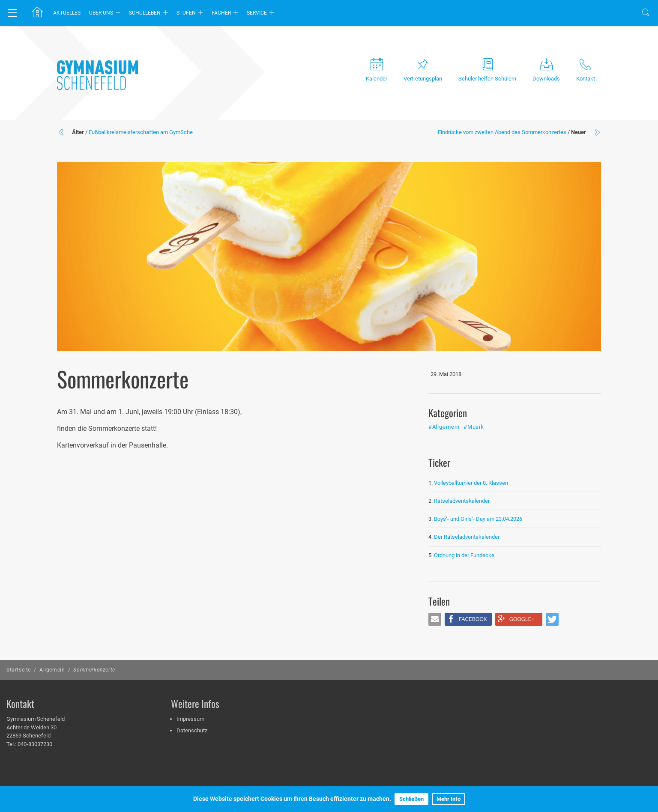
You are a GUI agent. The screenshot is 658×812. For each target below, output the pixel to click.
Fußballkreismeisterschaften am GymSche (141, 132)
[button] (435, 619)
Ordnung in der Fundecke (464, 555)
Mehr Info (449, 799)
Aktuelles (67, 13)
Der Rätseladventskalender (467, 537)
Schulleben (145, 13)
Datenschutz (192, 730)
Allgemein (52, 670)
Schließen (411, 799)
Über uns (101, 13)
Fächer (221, 13)
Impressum (190, 719)
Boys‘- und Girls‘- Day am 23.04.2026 (478, 519)
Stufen (186, 13)
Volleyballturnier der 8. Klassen (471, 483)
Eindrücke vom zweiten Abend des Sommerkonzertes (502, 132)
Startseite (19, 670)
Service (257, 13)
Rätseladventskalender (462, 501)
